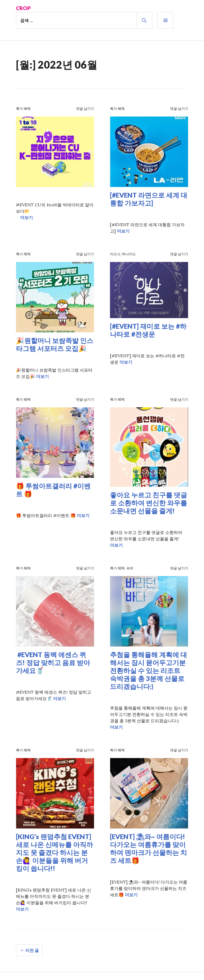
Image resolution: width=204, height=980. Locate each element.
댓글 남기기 (85, 108)
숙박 (130, 568)
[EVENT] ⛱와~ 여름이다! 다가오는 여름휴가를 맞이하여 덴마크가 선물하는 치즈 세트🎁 (148, 848)
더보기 (27, 217)
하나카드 (129, 254)
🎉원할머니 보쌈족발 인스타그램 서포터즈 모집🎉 (55, 344)
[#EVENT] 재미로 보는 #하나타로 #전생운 (148, 330)
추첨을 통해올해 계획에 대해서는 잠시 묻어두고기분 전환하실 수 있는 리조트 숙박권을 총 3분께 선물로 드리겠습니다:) (148, 670)
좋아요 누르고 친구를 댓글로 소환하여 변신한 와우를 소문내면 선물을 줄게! (148, 502)
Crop (24, 8)
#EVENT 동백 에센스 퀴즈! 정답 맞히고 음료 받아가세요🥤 (53, 662)
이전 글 (32, 950)
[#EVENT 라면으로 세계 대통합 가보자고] (149, 199)
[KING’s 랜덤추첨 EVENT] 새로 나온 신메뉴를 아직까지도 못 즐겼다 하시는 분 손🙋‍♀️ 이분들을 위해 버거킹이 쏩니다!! (54, 852)
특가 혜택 (23, 108)
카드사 (115, 254)
